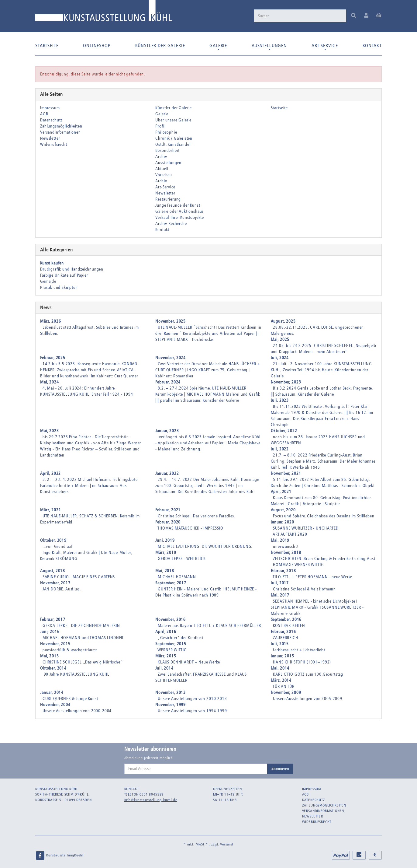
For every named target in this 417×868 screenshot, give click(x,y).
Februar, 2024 (168, 382)
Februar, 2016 (283, 632)
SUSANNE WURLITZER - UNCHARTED (306, 528)
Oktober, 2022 (284, 431)
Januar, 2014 (52, 693)
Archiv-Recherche (171, 224)
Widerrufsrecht (54, 144)
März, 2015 (166, 656)
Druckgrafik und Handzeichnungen (72, 269)
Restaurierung (168, 199)
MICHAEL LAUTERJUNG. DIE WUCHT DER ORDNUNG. (205, 546)
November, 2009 (286, 693)
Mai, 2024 (50, 382)
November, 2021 (286, 473)
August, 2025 (283, 321)
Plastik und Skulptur (59, 287)
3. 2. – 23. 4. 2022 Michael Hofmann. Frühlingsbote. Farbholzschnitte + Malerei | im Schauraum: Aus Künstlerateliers (89, 486)
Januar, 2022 (167, 473)
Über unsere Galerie (173, 120)
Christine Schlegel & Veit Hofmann (304, 589)
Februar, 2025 (53, 358)
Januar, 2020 (283, 522)
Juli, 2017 (280, 583)
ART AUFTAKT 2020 (290, 534)
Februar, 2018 (283, 571)
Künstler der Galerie (160, 45)
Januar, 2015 (283, 656)
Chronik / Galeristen (174, 138)
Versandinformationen (60, 132)
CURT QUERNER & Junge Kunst (70, 699)
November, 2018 (286, 553)
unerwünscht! (286, 546)
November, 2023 (286, 382)
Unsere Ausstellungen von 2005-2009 (308, 699)
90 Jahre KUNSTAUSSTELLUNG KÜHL (76, 674)
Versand (227, 844)
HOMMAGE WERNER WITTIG (298, 565)
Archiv (161, 157)
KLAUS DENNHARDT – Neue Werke (189, 662)
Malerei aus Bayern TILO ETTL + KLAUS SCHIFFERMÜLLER (209, 626)
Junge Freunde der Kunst (178, 205)
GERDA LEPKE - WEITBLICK (182, 559)
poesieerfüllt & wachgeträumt (70, 650)
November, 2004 (55, 705)
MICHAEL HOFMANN (177, 577)
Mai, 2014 (280, 668)
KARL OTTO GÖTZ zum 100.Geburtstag (308, 674)
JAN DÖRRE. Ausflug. (62, 589)
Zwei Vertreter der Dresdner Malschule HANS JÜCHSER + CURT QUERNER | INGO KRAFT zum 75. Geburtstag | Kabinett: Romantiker (208, 370)
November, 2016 (171, 619)
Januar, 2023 (167, 431)
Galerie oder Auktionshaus (179, 211)
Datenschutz (51, 120)
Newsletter (50, 138)
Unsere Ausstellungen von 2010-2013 (192, 699)
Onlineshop (97, 45)
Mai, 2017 (280, 595)
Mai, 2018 (165, 571)
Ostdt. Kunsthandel (173, 144)
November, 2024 (171, 358)
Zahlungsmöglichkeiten (61, 126)
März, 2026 (50, 321)
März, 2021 (50, 510)
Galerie (218, 46)
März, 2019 (166, 553)
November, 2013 (171, 693)
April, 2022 (50, 473)
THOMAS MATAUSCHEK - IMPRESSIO (190, 528)
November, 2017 (55, 583)
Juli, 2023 (280, 400)
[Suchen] (300, 16)
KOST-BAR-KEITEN (289, 626)
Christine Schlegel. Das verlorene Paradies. (196, 516)
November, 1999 (171, 705)
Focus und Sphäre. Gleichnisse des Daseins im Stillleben (324, 516)
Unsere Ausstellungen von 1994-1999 (192, 711)
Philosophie (166, 132)
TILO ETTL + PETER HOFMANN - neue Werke (312, 577)
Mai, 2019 (280, 540)
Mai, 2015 (50, 656)
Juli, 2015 (280, 644)
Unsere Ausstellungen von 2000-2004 (77, 711)
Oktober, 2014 (53, 668)
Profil (160, 126)
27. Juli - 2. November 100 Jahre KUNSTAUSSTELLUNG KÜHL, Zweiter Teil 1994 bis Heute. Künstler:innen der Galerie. (321, 370)
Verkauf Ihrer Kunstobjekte (180, 217)
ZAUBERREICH (285, 638)
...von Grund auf (58, 546)
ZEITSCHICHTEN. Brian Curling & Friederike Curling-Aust (324, 559)
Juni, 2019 (165, 540)
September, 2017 (171, 583)
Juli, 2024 (280, 358)
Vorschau (164, 175)
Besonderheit (167, 150)
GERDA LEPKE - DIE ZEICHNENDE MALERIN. (82, 626)
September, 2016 (286, 619)
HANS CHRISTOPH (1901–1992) (302, 662)
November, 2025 (171, 321)
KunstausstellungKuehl (59, 856)
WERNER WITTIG (172, 650)
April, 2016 (166, 632)
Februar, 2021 (168, 510)
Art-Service (325, 46)
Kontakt (372, 45)
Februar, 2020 (168, 522)
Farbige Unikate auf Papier (64, 275)
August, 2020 (283, 510)
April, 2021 (281, 492)
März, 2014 (281, 680)
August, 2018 (53, 571)
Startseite (47, 45)
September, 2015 (171, 644)
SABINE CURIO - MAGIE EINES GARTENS (79, 577)
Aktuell (162, 169)
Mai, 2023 (50, 431)
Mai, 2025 (280, 339)
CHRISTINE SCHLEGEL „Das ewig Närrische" (83, 662)
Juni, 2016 (50, 632)
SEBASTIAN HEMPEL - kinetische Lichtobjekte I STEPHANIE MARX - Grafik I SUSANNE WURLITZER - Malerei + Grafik (317, 607)
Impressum (50, 108)
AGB (44, 114)
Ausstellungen (269, 46)
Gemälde (48, 281)
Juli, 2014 (164, 668)
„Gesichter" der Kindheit (181, 638)
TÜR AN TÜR (283, 686)
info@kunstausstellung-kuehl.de (151, 800)
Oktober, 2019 (53, 540)
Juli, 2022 (280, 449)
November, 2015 (55, 644)
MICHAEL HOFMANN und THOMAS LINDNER (83, 638)
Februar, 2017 (53, 619)
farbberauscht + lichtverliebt (299, 650)
